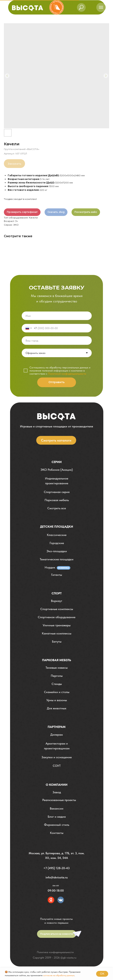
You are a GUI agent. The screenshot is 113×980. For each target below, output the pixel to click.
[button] (57, 481)
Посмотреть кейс (86, 212)
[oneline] (57, 341)
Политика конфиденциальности (55, 952)
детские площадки (57, 527)
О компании (57, 785)
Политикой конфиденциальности (67, 374)
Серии (57, 462)
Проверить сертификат (22, 212)
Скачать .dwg (56, 212)
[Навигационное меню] (101, 7)
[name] (57, 316)
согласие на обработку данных (59, 975)
